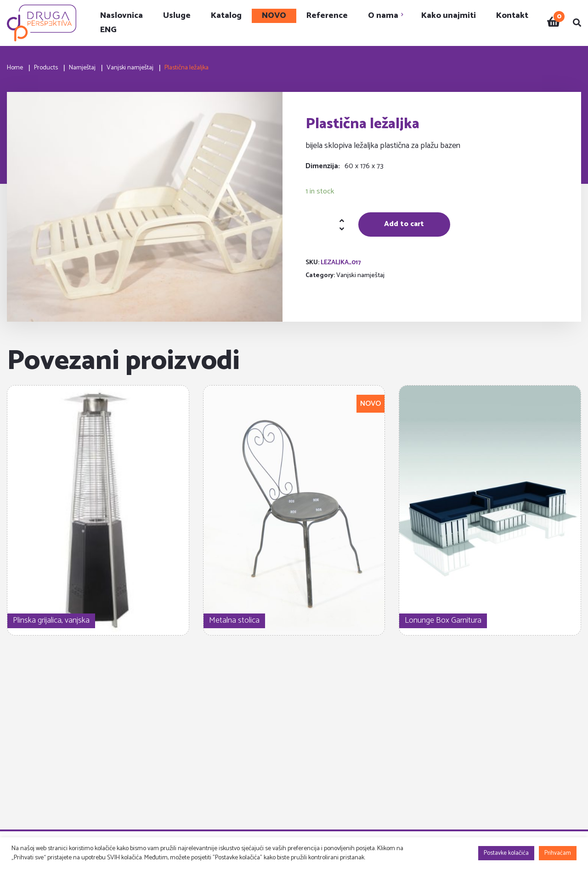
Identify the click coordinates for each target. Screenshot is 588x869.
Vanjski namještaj (360, 275)
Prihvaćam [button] (558, 853)
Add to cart (404, 224)
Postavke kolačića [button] (506, 853)
